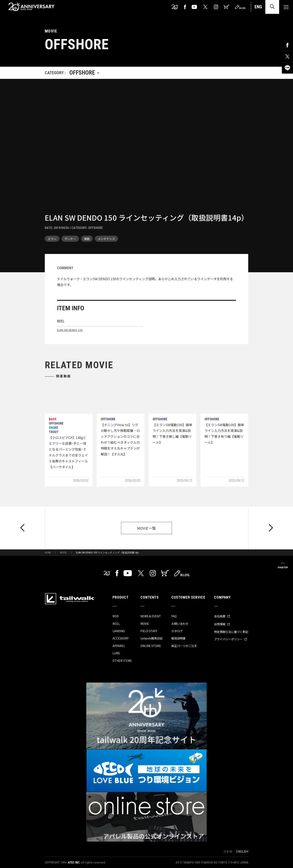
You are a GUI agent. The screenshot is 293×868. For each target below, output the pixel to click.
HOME (48, 553)
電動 (87, 239)
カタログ (177, 631)
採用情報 (222, 624)
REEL (116, 624)
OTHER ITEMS (122, 661)
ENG (258, 7)
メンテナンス (106, 239)
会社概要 (222, 616)
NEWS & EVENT (151, 616)
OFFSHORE (95, 228)
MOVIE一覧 (147, 528)
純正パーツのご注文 (184, 646)
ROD (116, 616)
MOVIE (63, 553)
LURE (116, 653)
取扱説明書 (178, 638)
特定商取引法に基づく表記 (231, 632)
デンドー (70, 239)
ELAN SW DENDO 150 (70, 330)
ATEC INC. (74, 863)
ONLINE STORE (151, 646)
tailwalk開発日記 (151, 638)
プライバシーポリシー (231, 639)
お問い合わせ (180, 624)
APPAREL (119, 646)
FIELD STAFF (149, 631)
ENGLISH (242, 851)
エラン (52, 239)
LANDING (119, 631)
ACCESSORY (121, 638)
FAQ (174, 616)
